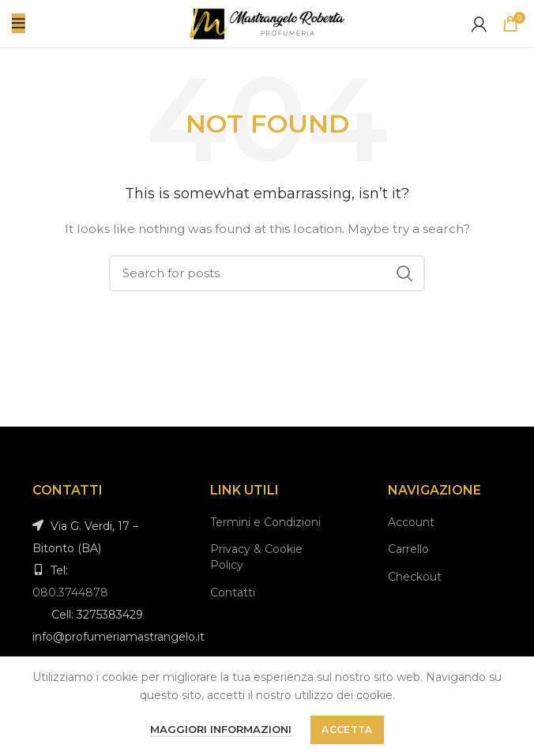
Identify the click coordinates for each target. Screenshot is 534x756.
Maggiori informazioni (221, 729)
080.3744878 (70, 592)
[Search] (267, 273)
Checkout (415, 577)
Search (404, 273)
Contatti (233, 592)
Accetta (347, 730)
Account (411, 522)
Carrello (408, 549)
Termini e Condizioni (265, 522)
